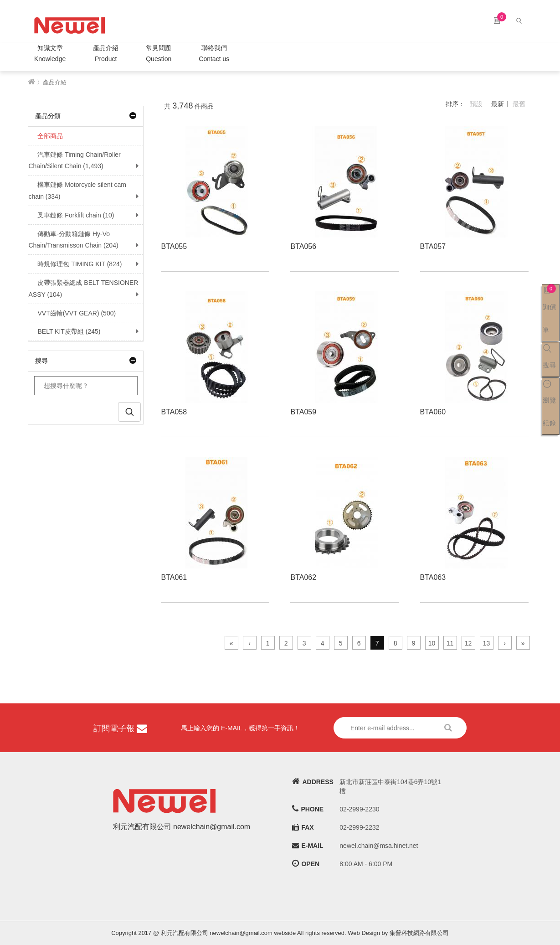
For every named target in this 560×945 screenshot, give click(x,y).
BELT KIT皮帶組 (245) (64, 331)
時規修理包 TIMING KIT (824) (75, 264)
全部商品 (46, 136)
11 (450, 643)
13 (487, 643)
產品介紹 (106, 54)
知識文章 (50, 54)
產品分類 (86, 116)
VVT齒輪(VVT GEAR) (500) (72, 313)
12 (468, 643)
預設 (476, 104)
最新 (498, 104)
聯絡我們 (214, 54)
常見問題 (159, 54)
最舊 (519, 104)
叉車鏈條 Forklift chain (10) (71, 215)
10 (432, 643)
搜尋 (86, 361)
